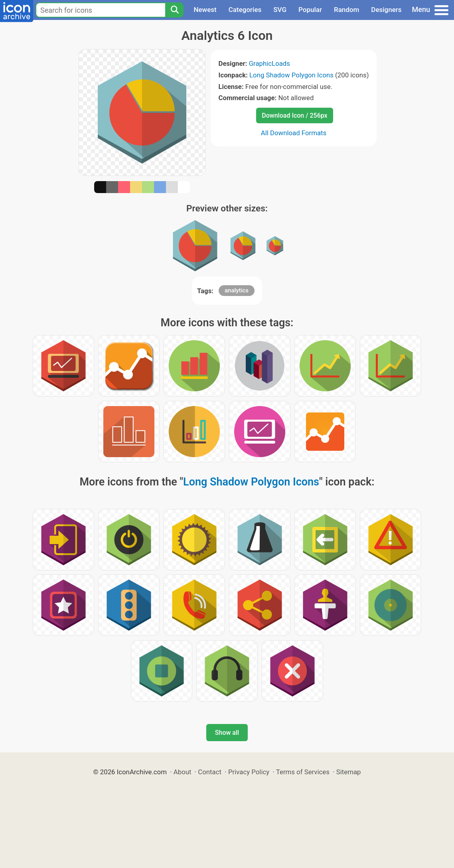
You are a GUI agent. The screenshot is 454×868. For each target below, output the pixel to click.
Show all (227, 733)
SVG (280, 10)
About (183, 772)
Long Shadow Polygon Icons (291, 75)
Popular (310, 10)
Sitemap (349, 772)
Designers (386, 10)
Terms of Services (303, 772)
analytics (237, 290)
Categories (245, 10)
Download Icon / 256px (294, 115)
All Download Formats (294, 133)
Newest (205, 10)
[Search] (174, 10)
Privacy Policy (249, 772)
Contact (210, 772)
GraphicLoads (269, 63)
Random (346, 10)
